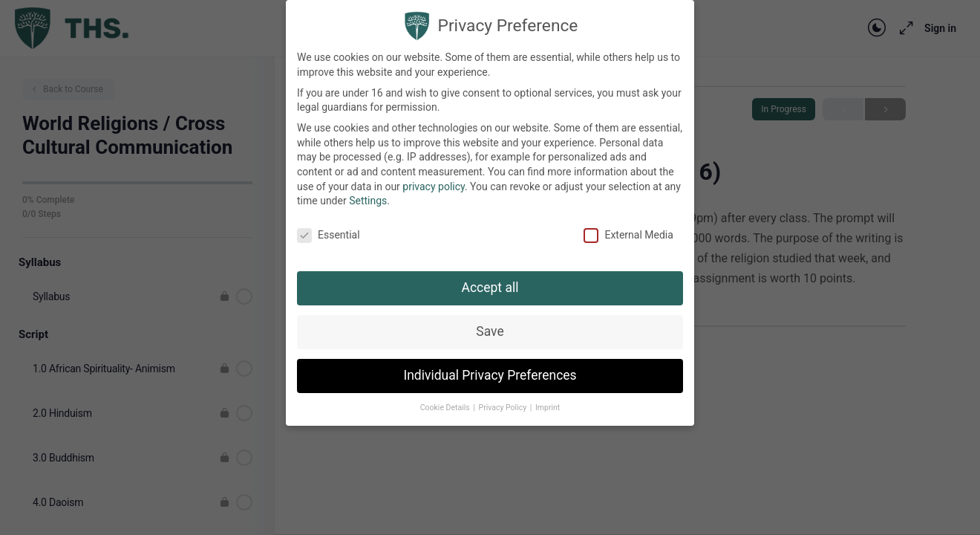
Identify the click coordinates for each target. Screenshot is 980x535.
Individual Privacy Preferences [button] (490, 366)
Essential (329, 226)
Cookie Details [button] (446, 399)
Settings (368, 192)
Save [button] (490, 322)
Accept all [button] (490, 279)
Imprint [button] (548, 399)
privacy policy (434, 178)
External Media (628, 226)
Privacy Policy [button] (504, 399)
